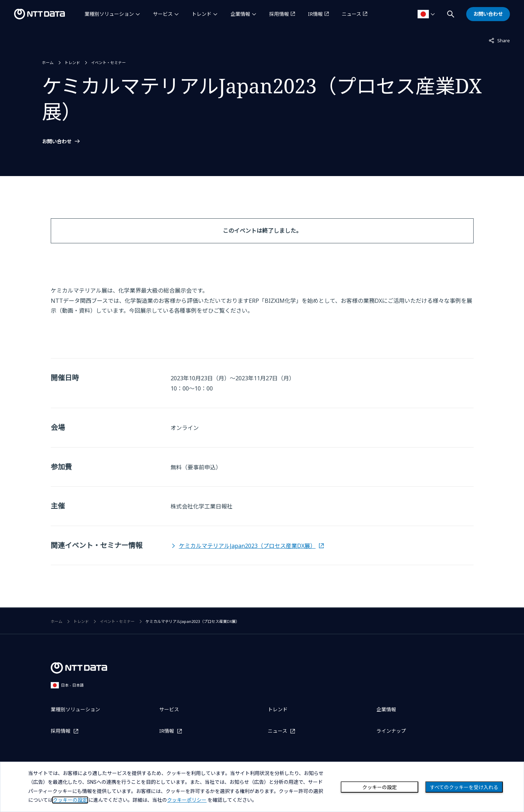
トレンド (202, 14)
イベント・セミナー (108, 63)
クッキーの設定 (380, 787)
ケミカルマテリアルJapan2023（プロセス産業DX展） (247, 546)
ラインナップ (391, 731)
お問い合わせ (57, 142)
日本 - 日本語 (67, 685)
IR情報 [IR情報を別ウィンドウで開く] (315, 14)
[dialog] (262, 787)
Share (499, 40)
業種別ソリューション (109, 14)
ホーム (48, 63)
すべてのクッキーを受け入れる (464, 787)
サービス (163, 14)
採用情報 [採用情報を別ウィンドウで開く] (279, 14)
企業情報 (240, 14)
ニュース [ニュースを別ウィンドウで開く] (352, 14)
